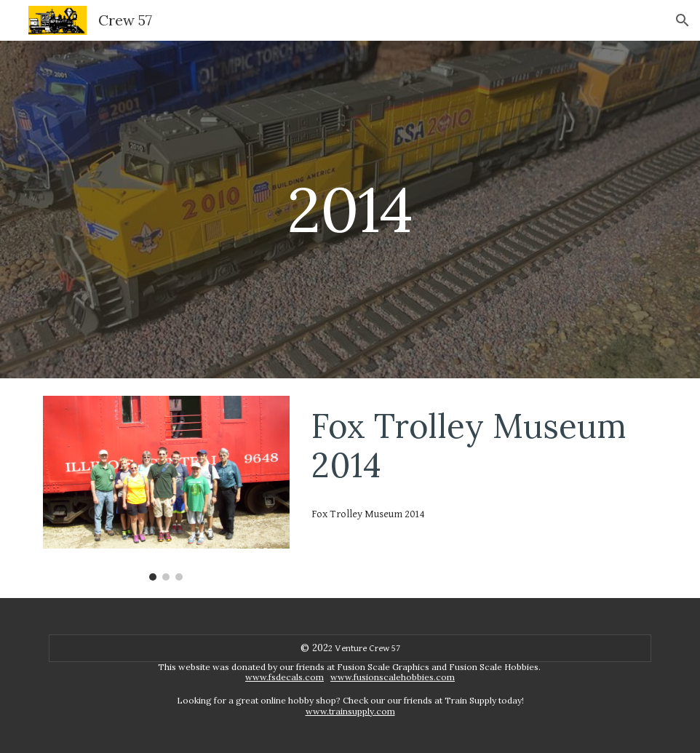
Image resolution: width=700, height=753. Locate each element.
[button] (683, 20)
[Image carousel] (166, 488)
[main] (350, 209)
